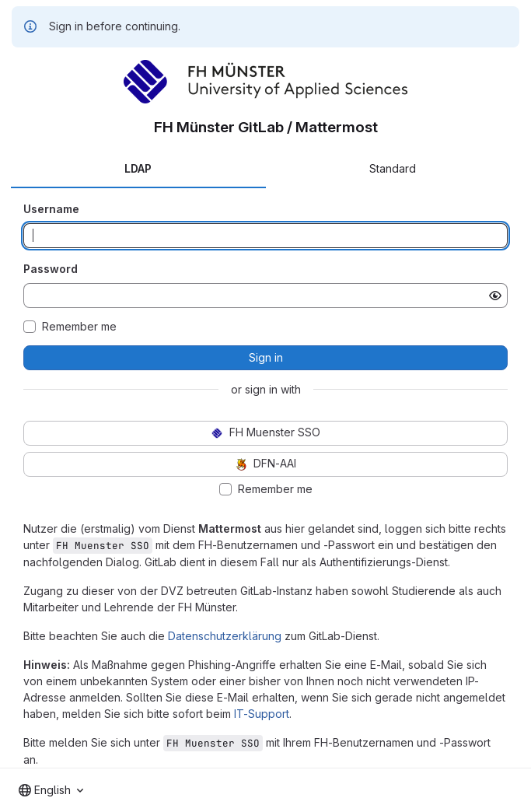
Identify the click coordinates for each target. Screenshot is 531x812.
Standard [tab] (393, 168)
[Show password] (495, 296)
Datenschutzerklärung (225, 636)
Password (51, 269)
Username (51, 209)
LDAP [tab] (138, 168)
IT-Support (262, 714)
